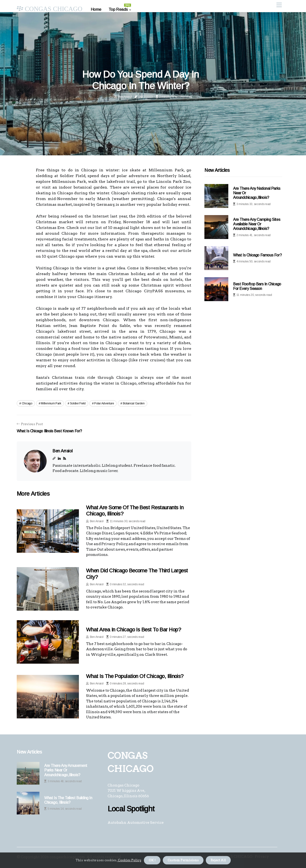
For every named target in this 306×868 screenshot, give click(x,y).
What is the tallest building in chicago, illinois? (68, 800)
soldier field (78, 403)
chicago (27, 403)
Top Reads (120, 8)
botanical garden (134, 403)
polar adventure (104, 403)
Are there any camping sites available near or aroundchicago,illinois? (257, 224)
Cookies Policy (129, 860)
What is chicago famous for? (257, 255)
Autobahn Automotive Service (136, 823)
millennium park (51, 403)
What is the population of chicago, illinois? (135, 676)
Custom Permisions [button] (183, 860)
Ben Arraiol (125, 97)
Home (96, 9)
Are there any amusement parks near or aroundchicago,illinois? (66, 770)
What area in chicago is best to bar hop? (134, 630)
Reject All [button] (218, 860)
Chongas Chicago (123, 785)
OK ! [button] (152, 860)
